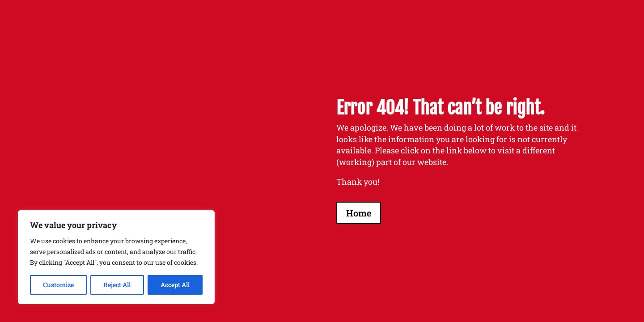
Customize (58, 285)
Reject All (117, 285)
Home (359, 213)
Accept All (175, 285)
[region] (116, 257)
